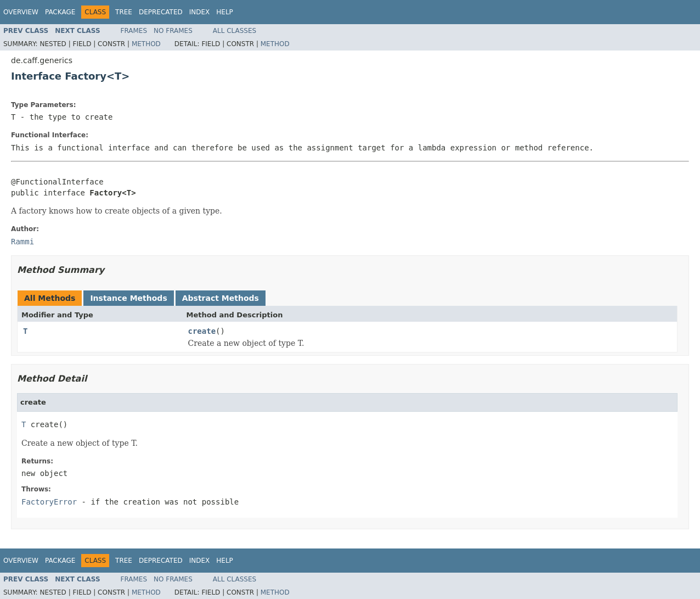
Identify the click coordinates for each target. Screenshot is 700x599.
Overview (21, 12)
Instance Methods (128, 298)
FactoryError (49, 502)
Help (225, 12)
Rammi (22, 242)
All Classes (235, 31)
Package (60, 12)
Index (200, 12)
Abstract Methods (221, 298)
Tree (124, 12)
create (202, 331)
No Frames (173, 31)
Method (146, 44)
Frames (134, 31)
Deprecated (161, 12)
